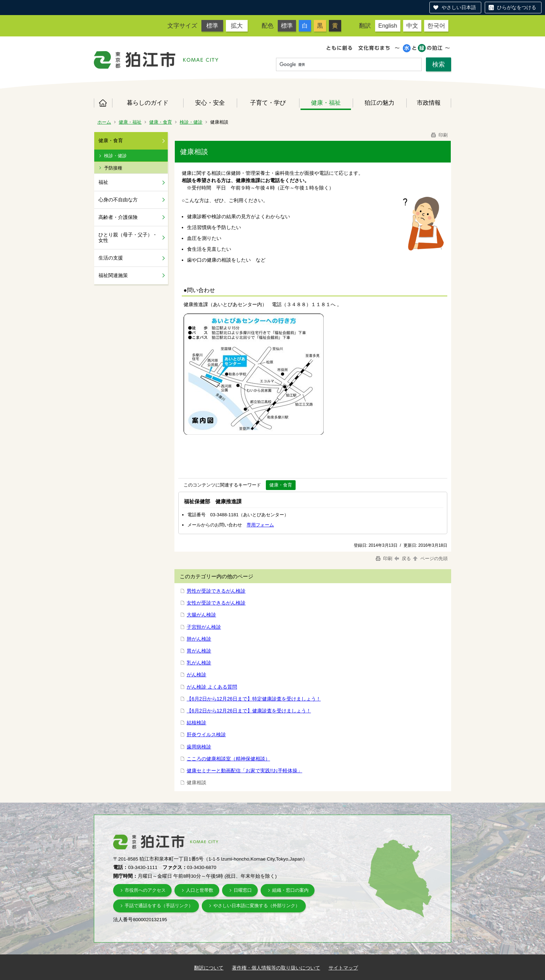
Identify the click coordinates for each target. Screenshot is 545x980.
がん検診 (196, 675)
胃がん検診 (199, 651)
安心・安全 (210, 103)
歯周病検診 (199, 747)
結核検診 (196, 723)
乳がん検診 (199, 663)
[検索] (349, 65)
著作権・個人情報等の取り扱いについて (276, 968)
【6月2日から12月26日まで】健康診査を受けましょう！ (249, 711)
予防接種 (113, 168)
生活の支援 (111, 258)
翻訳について (209, 968)
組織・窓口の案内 (290, 890)
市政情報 (429, 103)
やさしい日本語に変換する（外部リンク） (257, 906)
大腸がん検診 (201, 615)
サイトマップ (343, 968)
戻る (403, 558)
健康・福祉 (326, 103)
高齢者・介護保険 (118, 217)
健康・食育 (161, 122)
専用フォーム (260, 525)
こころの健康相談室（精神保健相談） (228, 759)
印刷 (439, 135)
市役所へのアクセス (145, 890)
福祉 (103, 182)
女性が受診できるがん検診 (216, 603)
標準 (212, 26)
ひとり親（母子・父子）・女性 (128, 238)
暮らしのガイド (148, 103)
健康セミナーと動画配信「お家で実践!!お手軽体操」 (244, 771)
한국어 (436, 26)
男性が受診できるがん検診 (216, 591)
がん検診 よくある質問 (212, 687)
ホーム (103, 103)
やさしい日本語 (459, 7)
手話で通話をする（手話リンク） (159, 906)
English (388, 26)
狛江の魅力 (380, 103)
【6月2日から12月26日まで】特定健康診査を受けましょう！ (254, 699)
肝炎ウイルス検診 (206, 734)
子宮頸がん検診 (204, 627)
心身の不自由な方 (118, 200)
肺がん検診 (199, 639)
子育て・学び (268, 103)
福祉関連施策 (113, 275)
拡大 (237, 26)
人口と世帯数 (200, 890)
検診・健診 (191, 122)
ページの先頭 (430, 558)
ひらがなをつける (517, 7)
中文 (412, 26)
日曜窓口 (243, 890)
